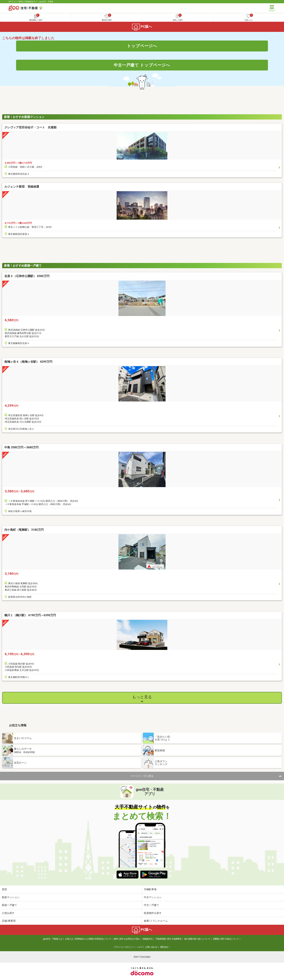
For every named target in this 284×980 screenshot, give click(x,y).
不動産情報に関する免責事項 (168, 939)
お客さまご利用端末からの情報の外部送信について (88, 939)
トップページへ (142, 46)
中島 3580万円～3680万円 (21, 447)
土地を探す (8, 913)
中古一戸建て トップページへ (142, 65)
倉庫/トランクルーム (156, 921)
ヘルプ (140, 947)
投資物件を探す (153, 913)
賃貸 (4, 889)
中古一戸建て (151, 905)
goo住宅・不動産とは (53, 939)
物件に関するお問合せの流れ (127, 939)
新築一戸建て (9, 905)
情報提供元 (148, 939)
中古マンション (153, 897)
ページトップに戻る (142, 776)
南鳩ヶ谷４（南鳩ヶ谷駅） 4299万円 (28, 362)
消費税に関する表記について (226, 939)
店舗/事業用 (9, 921)
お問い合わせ (151, 947)
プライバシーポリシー (124, 947)
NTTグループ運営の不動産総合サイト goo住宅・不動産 (31, 2)
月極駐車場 (150, 889)
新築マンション (11, 897)
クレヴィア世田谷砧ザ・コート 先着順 (30, 127)
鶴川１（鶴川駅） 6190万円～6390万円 (30, 615)
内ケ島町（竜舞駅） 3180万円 (24, 530)
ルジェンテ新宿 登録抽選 (22, 187)
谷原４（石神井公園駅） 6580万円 (27, 276)
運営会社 (164, 947)
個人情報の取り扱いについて (197, 939)
